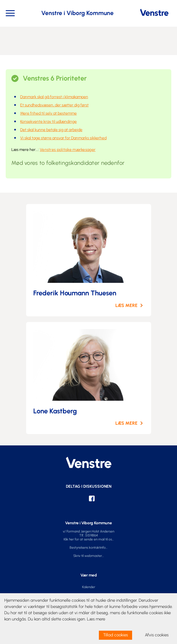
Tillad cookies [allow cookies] (115, 635)
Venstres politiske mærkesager (68, 150)
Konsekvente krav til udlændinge (48, 122)
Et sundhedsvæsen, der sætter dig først (54, 105)
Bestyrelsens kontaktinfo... (88, 548)
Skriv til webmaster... (88, 556)
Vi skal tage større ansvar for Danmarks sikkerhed (63, 138)
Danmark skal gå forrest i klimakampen (54, 97)
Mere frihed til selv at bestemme (48, 113)
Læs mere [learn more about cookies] (96, 619)
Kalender (89, 587)
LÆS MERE (126, 306)
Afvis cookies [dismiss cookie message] (157, 635)
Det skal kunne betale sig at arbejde (51, 130)
